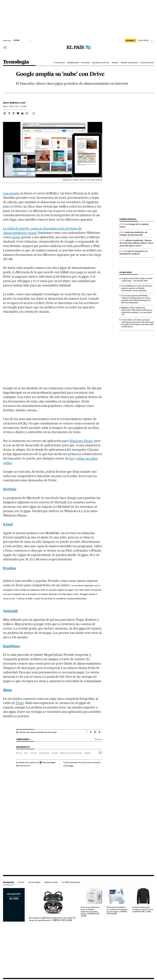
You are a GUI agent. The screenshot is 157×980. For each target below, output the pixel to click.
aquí (71, 766)
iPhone (19, 753)
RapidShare (12, 646)
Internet (115, 63)
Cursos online (34, 882)
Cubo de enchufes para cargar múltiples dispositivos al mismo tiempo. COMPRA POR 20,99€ (90, 912)
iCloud (8, 524)
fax (71, 458)
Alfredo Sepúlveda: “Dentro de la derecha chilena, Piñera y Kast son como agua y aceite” (136, 243)
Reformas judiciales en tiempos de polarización (133, 234)
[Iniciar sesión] (146, 41)
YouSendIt (11, 611)
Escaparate (8, 882)
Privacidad (85, 63)
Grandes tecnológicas (129, 63)
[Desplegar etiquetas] (100, 753)
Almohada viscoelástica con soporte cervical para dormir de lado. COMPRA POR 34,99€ (117, 911)
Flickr (20, 703)
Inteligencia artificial (101, 63)
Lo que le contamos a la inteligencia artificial (134, 252)
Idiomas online (51, 882)
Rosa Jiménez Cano (14, 103)
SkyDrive (10, 489)
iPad (26, 753)
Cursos (21, 882)
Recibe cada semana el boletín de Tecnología (38, 732)
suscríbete (130, 41)
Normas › (99, 739)
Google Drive (44, 753)
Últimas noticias (147, 63)
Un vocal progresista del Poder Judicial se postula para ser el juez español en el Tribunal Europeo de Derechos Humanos (136, 299)
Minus (8, 690)
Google (55, 753)
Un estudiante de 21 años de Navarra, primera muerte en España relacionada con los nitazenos (137, 288)
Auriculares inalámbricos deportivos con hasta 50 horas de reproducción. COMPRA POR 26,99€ (52, 919)
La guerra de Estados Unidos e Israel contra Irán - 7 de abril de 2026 (137, 279)
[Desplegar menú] (5, 47)
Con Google (11, 193)
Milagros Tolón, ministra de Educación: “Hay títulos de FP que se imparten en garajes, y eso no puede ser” (137, 311)
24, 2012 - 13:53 (18, 106)
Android (33, 753)
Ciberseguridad (73, 63)
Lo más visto (126, 272)
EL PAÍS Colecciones (71, 882)
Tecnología (16, 62)
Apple (16, 237)
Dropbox (10, 568)
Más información (23, 766)
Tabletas (87, 753)
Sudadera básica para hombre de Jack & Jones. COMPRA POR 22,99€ (143, 909)
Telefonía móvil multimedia (71, 753)
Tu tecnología (59, 63)
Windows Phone (81, 441)
